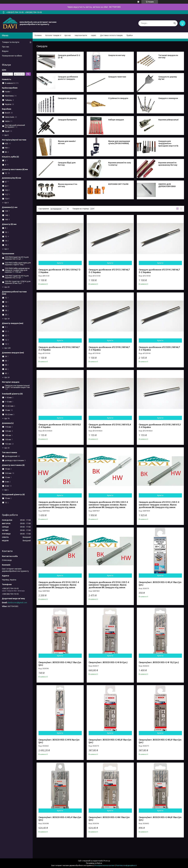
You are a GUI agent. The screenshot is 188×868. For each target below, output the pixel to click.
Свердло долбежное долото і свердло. (68, 78)
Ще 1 (6, 490)
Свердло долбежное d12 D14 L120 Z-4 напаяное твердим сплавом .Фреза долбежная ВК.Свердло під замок (59, 585)
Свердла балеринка (67, 120)
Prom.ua (107, 861)
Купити (60, 263)
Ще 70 (7, 418)
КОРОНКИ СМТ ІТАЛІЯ (118, 184)
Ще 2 (6, 249)
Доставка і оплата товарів (111, 35)
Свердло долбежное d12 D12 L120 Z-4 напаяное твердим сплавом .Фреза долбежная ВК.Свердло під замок (159, 505)
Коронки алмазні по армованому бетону (168, 164)
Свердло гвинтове (117, 77)
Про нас (6, 47)
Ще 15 (7, 448)
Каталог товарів (52, 35)
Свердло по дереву (67, 98)
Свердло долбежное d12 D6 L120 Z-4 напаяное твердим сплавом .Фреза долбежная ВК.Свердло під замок (58, 505)
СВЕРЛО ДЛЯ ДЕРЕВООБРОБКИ (167, 185)
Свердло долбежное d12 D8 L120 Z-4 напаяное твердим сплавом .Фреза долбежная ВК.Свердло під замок (108, 505)
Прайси (130, 35)
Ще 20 (7, 287)
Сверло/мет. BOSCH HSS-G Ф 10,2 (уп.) (159, 662)
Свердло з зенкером (168, 98)
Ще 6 (6, 135)
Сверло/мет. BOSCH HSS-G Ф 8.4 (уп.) (108, 662)
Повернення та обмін (12, 56)
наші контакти (81, 35)
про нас (68, 35)
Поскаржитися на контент (105, 865)
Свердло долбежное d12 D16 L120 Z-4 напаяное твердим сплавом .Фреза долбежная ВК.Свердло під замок (109, 585)
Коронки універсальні (168, 120)
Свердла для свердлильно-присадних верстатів (168, 143)
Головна (38, 35)
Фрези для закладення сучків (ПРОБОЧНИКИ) (119, 142)
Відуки (5, 51)
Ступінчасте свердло (118, 98)
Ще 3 (6, 203)
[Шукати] (175, 23)
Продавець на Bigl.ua (94, 863)
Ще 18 (7, 319)
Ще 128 (7, 348)
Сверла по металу (117, 55)
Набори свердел (116, 120)
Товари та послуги (11, 42)
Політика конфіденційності (126, 865)
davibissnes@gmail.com (17, 603)
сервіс (94, 35)
